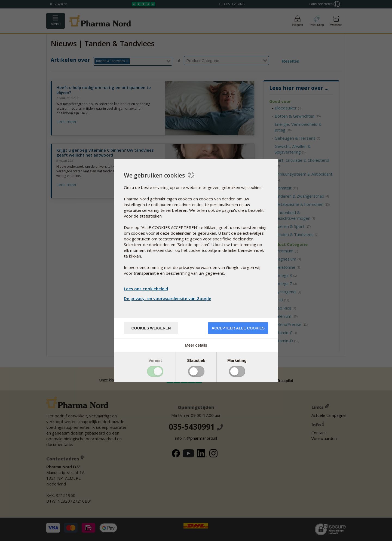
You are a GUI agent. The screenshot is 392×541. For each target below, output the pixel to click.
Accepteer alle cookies (238, 328)
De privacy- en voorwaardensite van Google (168, 298)
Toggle (155, 371)
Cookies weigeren (151, 328)
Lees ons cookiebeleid (146, 289)
